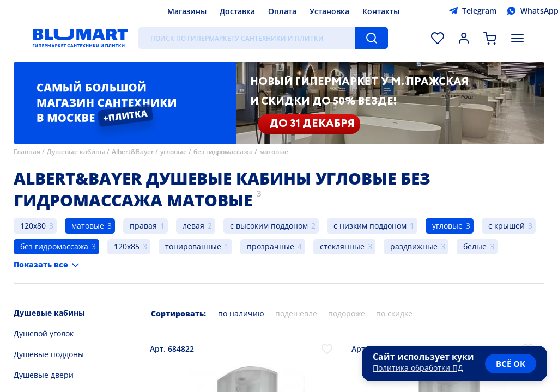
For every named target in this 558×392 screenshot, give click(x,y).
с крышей (507, 226)
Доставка (237, 11)
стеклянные (342, 246)
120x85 (127, 246)
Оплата (282, 11)
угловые (174, 152)
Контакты (381, 11)
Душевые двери (44, 375)
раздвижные (414, 246)
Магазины (187, 11)
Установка (329, 11)
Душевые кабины (76, 152)
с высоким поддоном (269, 226)
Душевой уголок (44, 333)
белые (475, 246)
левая (193, 226)
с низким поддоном (370, 226)
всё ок (511, 364)
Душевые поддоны (49, 354)
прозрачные (271, 246)
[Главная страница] (80, 38)
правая (143, 226)
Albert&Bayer (133, 152)
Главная (27, 152)
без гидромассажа (223, 152)
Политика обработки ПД (418, 368)
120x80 (33, 226)
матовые (274, 152)
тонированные (193, 246)
